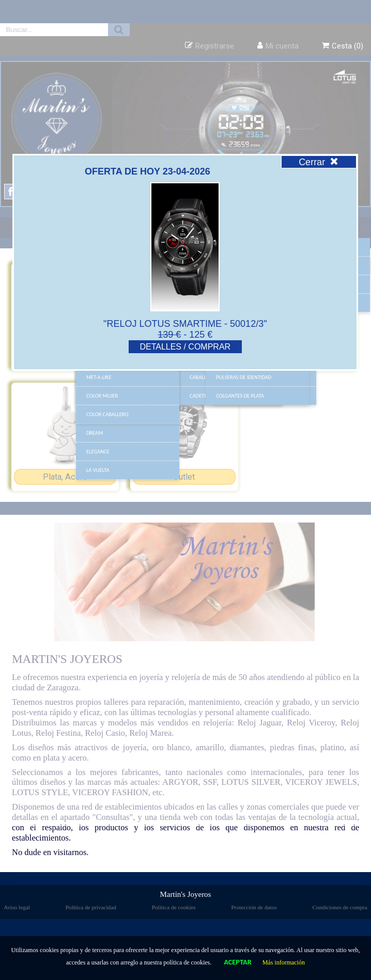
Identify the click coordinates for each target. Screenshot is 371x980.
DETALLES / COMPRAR (185, 347)
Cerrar (319, 162)
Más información (284, 962)
